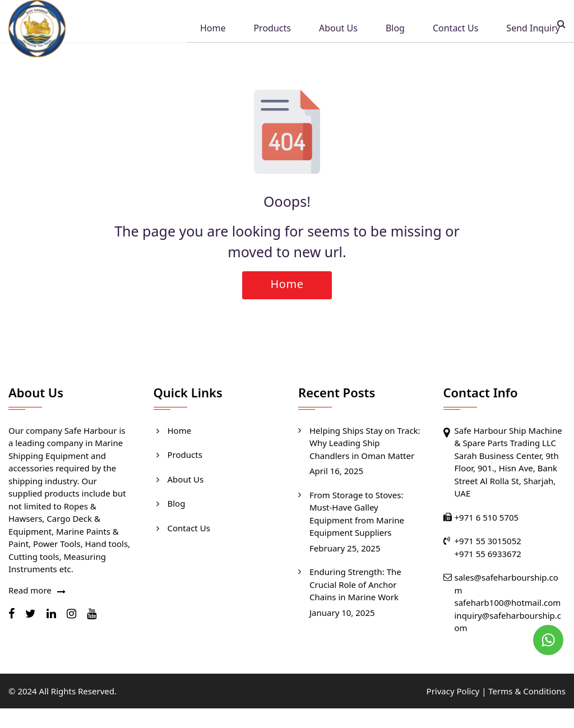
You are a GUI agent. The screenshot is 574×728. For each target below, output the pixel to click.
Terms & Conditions (527, 691)
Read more (30, 590)
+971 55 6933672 (488, 554)
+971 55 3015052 (488, 541)
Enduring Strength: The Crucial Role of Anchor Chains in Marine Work (355, 584)
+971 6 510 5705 (487, 517)
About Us (338, 29)
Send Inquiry (533, 29)
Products (272, 29)
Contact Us (455, 29)
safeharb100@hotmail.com (508, 602)
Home (213, 29)
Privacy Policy (453, 691)
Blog (395, 29)
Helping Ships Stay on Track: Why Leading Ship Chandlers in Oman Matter (365, 443)
